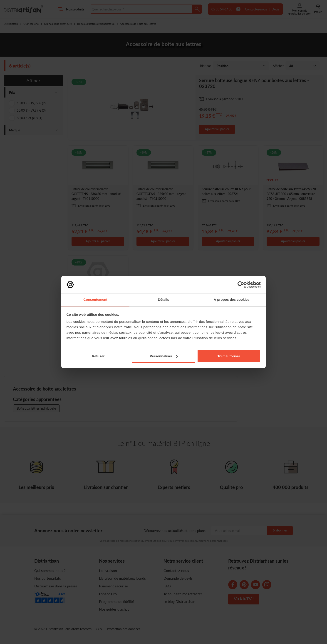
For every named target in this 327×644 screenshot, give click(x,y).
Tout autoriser (229, 356)
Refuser (98, 356)
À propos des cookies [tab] (232, 299)
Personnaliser (164, 356)
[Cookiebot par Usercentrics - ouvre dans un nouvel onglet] (241, 285)
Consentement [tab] (95, 299)
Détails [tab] (163, 299)
